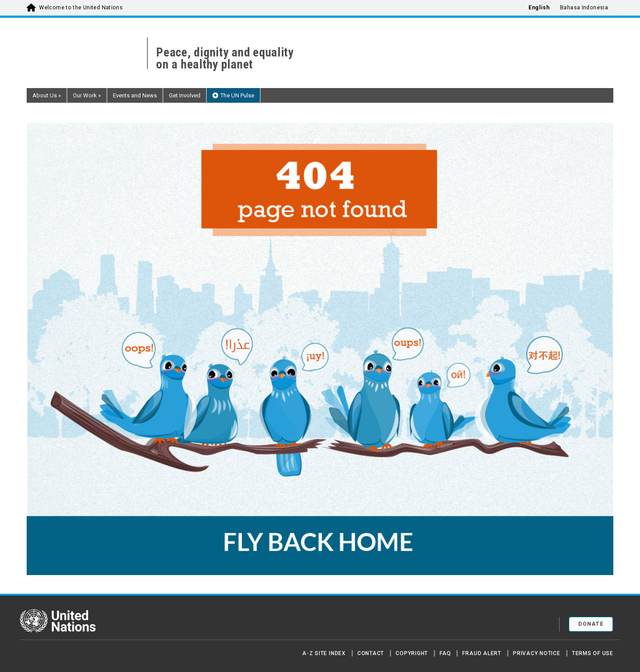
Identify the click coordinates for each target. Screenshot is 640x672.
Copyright (412, 653)
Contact (371, 653)
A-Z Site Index (324, 653)
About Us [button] (47, 95)
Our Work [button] (87, 95)
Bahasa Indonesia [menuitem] (584, 8)
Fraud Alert (482, 653)
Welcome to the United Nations (81, 8)
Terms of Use (593, 653)
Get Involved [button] (185, 95)
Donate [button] (591, 624)
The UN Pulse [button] (237, 95)
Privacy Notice (537, 653)
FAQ (445, 653)
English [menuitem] (539, 8)
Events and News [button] (135, 95)
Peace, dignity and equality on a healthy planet (225, 59)
